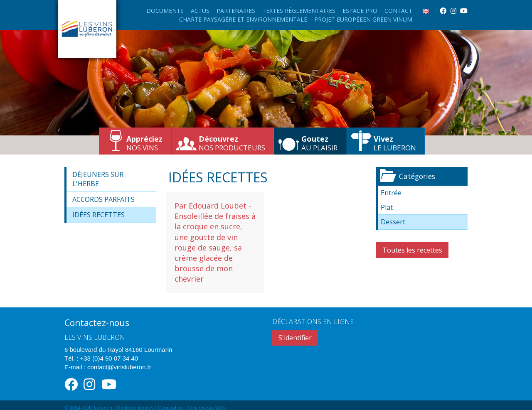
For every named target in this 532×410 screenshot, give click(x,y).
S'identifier (295, 338)
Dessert (393, 222)
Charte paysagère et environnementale (243, 19)
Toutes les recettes (412, 250)
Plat (387, 207)
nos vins (144, 143)
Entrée (391, 193)
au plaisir (319, 143)
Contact (398, 11)
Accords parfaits (103, 199)
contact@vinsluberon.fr (119, 367)
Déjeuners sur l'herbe (98, 179)
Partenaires (236, 11)
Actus (200, 11)
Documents (165, 11)
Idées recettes (99, 215)
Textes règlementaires (299, 11)
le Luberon (395, 143)
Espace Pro (360, 11)
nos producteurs (232, 143)
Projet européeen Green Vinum (363, 19)
